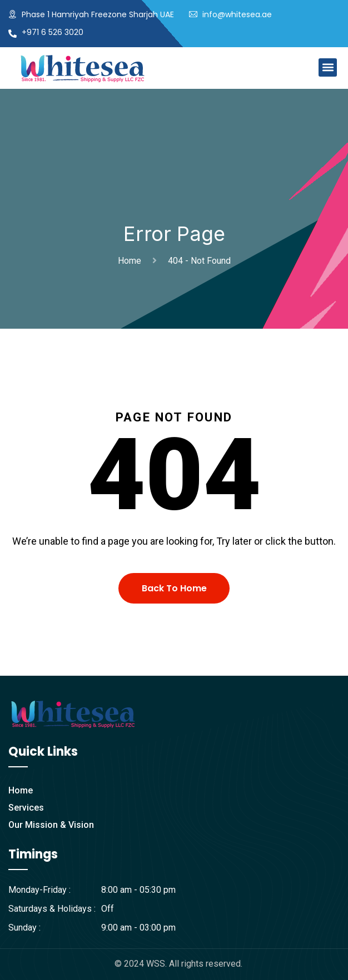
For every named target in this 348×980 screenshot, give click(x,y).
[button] (328, 67)
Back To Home (174, 588)
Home (132, 261)
